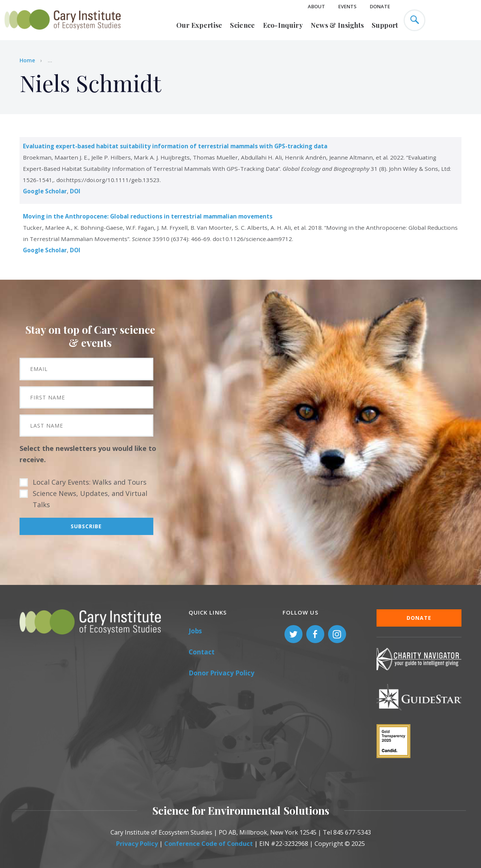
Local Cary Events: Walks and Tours (90, 482)
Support (385, 25)
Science (242, 25)
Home (27, 60)
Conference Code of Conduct (209, 844)
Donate (380, 6)
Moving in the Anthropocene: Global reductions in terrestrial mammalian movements (148, 216)
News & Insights (337, 25)
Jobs (195, 631)
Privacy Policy (137, 844)
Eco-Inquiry (283, 25)
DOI (75, 191)
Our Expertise (199, 25)
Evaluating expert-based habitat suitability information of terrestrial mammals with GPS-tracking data (175, 146)
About (316, 6)
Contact (202, 652)
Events (347, 6)
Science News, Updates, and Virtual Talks (90, 499)
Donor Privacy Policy (222, 673)
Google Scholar (45, 191)
